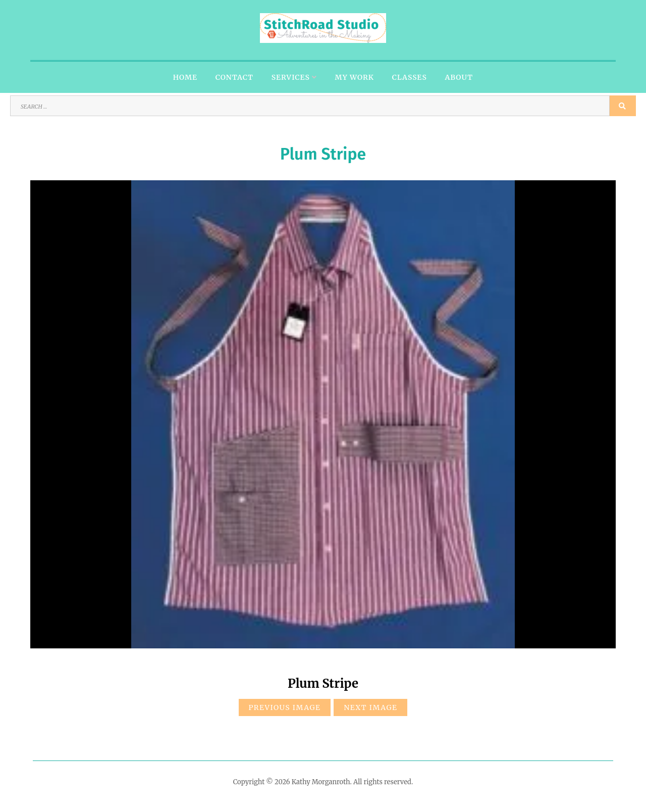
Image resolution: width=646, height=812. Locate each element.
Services (291, 77)
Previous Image (285, 707)
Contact (234, 77)
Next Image (370, 707)
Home (185, 77)
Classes (410, 77)
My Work (355, 77)
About (459, 77)
